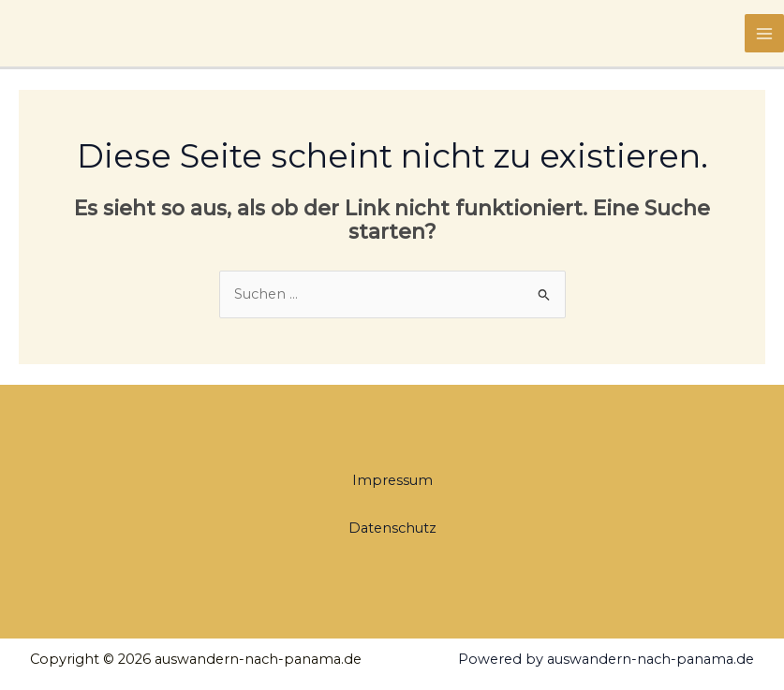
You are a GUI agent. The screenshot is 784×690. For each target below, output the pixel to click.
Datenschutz (392, 528)
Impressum (392, 480)
